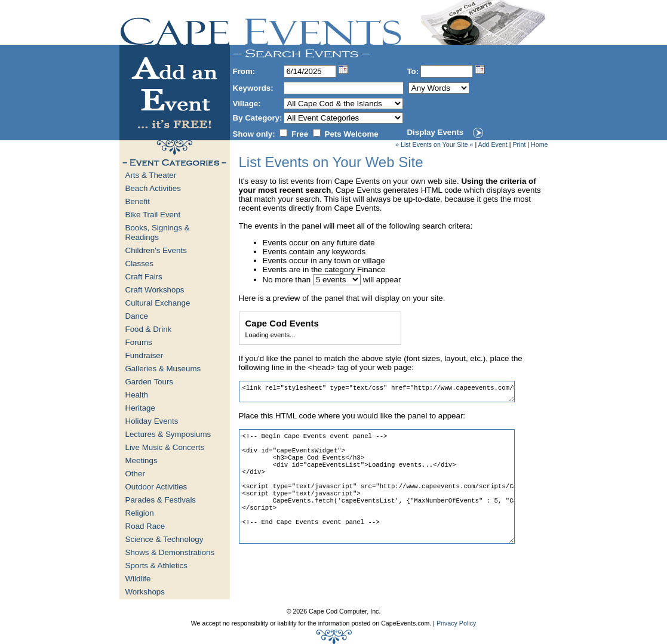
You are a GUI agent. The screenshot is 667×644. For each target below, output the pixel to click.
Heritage (140, 408)
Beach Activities (153, 188)
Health (137, 395)
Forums (139, 342)
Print (519, 144)
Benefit (138, 201)
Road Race (145, 526)
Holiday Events (152, 421)
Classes (139, 264)
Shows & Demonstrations (170, 552)
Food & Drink (149, 329)
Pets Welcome (352, 134)
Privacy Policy (456, 623)
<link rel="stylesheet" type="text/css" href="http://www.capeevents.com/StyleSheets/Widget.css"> (377, 392)
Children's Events (156, 250)
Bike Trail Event (153, 215)
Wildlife (138, 579)
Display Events (435, 132)
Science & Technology (165, 539)
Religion (140, 513)
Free (300, 134)
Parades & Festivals (161, 500)
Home (539, 144)
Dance (137, 316)
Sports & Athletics (156, 566)
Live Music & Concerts (165, 447)
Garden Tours (150, 382)
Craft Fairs (144, 277)
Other (135, 474)
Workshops (145, 592)
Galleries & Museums (163, 369)
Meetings (142, 460)
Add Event (493, 144)
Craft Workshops (155, 290)
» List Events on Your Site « (434, 144)
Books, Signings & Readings (158, 232)
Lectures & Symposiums (168, 434)
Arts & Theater (151, 175)
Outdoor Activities (156, 487)
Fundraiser (145, 355)
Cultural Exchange (158, 303)
